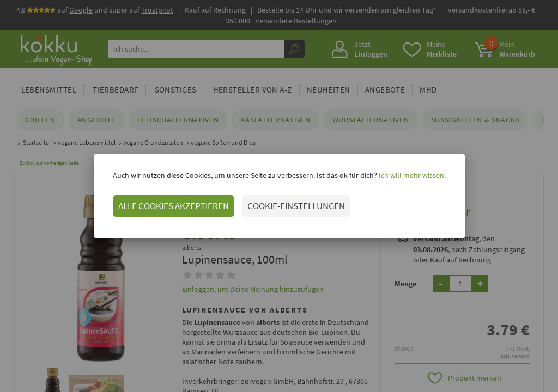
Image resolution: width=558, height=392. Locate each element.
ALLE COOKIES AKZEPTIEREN (174, 206)
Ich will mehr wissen (411, 175)
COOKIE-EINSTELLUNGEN (296, 206)
